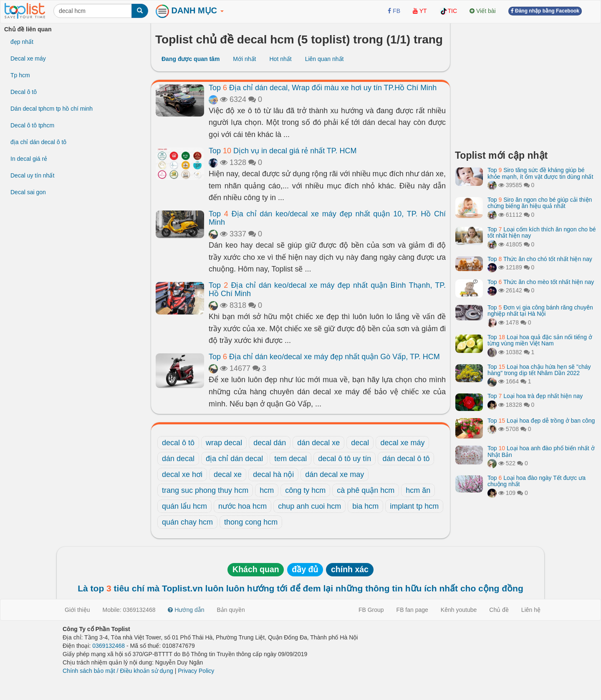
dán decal (178, 459)
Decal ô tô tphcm (32, 125)
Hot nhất (280, 59)
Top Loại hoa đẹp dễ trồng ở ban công (541, 421)
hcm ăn (418, 490)
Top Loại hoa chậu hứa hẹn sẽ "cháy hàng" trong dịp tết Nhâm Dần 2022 (539, 370)
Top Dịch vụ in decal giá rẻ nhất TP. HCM (283, 151)
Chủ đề (499, 610)
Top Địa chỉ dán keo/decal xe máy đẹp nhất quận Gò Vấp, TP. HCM (324, 357)
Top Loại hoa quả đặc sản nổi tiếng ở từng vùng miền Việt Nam (540, 340)
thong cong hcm (251, 522)
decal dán (270, 443)
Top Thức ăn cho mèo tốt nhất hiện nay (541, 282)
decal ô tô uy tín (345, 459)
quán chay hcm (187, 522)
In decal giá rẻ (29, 159)
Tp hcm (20, 75)
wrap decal (224, 443)
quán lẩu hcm (184, 506)
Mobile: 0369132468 (129, 610)
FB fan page (412, 610)
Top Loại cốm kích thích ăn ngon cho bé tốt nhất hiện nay (542, 232)
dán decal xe (318, 443)
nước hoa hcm (242, 506)
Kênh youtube (459, 610)
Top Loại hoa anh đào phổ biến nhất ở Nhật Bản (541, 451)
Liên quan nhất (324, 59)
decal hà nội (273, 474)
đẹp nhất (22, 42)
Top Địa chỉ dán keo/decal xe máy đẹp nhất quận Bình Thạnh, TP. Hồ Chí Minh (327, 289)
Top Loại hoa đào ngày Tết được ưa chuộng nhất (537, 481)
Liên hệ (531, 610)
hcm (267, 490)
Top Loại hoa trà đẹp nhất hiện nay (535, 396)
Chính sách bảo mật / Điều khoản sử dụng (118, 671)
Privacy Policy (196, 671)
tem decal (290, 459)
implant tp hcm (414, 506)
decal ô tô (178, 443)
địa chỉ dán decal (234, 459)
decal (360, 443)
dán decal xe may (335, 474)
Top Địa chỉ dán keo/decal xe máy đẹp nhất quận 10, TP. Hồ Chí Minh (327, 218)
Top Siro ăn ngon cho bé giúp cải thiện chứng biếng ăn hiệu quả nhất (540, 203)
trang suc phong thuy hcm (205, 490)
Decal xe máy (28, 58)
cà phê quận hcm (366, 490)
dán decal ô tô (406, 459)
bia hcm (365, 506)
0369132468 (109, 646)
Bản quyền (231, 610)
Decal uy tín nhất (32, 175)
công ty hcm (305, 490)
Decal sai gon (28, 192)
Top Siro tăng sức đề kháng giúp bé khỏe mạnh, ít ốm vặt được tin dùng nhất (540, 173)
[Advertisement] (526, 84)
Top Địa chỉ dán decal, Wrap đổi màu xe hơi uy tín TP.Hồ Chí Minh (323, 88)
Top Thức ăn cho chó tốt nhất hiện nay (540, 259)
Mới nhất (244, 59)
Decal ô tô (24, 92)
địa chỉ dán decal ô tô (38, 142)
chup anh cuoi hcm (309, 506)
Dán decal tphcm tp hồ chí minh (52, 109)
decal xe (228, 474)
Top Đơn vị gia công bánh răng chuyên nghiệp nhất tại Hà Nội (540, 311)
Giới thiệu (77, 610)
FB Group (371, 610)
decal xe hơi (182, 474)
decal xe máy (402, 443)
